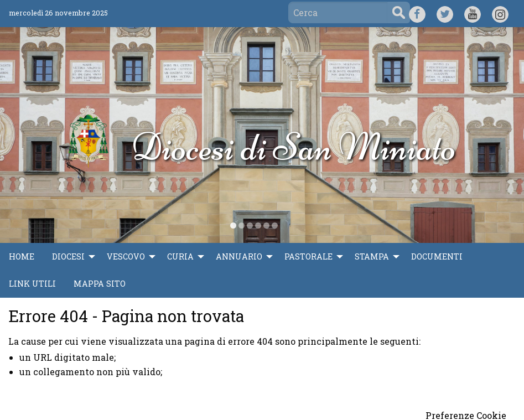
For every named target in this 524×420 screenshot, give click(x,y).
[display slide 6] (275, 225)
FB (417, 13)
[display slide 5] (266, 225)
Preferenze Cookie (466, 416)
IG (500, 13)
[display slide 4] (258, 225)
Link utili (32, 284)
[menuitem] (22, 257)
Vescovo (126, 256)
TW (445, 13)
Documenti (437, 256)
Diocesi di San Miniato (294, 147)
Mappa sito (100, 284)
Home (22, 256)
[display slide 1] (233, 225)
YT (472, 13)
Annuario (239, 256)
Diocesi (68, 256)
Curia (180, 256)
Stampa (372, 256)
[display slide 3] (250, 225)
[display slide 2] (242, 225)
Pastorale (308, 256)
